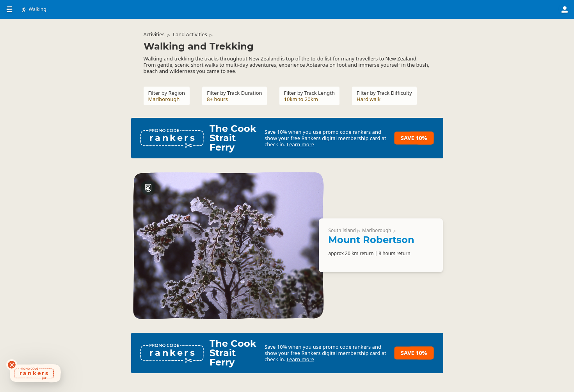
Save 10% (414, 138)
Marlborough (377, 230)
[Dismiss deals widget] (12, 365)
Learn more (300, 144)
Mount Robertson (371, 240)
